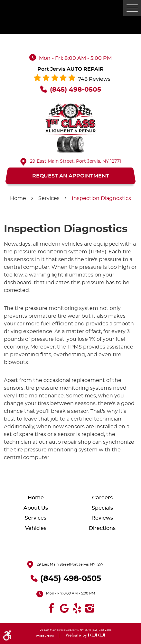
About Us (36, 508)
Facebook (51, 608)
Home (18, 198)
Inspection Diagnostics (101, 198)
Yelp (77, 608)
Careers (102, 498)
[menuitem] (37, 498)
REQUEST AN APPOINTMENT (71, 176)
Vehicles (36, 528)
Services (49, 198)
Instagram (90, 608)
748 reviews (94, 79)
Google (64, 608)
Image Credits (45, 636)
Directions (102, 528)
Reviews (102, 518)
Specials (102, 508)
